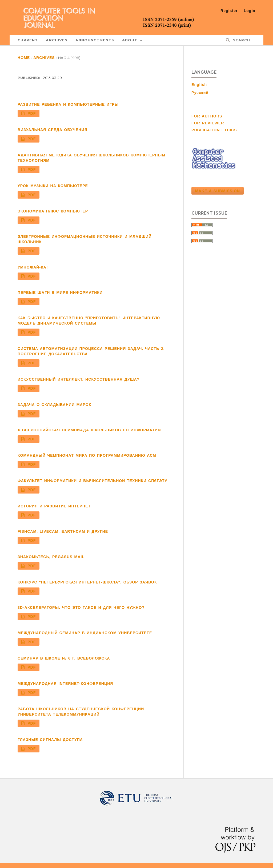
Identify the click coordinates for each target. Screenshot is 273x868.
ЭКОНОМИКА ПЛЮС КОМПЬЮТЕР (53, 211)
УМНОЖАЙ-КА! (33, 267)
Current (28, 40)
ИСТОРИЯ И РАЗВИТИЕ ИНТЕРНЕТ (54, 506)
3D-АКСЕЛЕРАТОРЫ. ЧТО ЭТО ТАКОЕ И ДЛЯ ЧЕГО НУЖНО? (81, 607)
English (199, 85)
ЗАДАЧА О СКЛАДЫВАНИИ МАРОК (54, 405)
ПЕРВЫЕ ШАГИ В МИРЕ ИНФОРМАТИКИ (60, 293)
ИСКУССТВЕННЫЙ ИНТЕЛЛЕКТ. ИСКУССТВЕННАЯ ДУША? (79, 379)
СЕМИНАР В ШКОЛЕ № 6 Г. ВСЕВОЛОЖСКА (64, 658)
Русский (200, 93)
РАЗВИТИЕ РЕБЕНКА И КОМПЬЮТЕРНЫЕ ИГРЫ (68, 104)
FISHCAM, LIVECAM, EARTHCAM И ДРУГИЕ (63, 531)
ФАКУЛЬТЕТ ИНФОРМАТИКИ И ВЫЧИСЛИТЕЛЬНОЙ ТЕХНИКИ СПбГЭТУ (92, 481)
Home (24, 58)
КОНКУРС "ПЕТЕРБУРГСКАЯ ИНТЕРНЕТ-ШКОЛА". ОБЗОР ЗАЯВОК (87, 582)
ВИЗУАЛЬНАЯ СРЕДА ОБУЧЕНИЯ (53, 130)
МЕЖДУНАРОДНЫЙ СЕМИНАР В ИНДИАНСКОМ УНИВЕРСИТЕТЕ (85, 633)
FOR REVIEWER (208, 123)
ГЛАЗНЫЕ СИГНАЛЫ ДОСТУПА (50, 740)
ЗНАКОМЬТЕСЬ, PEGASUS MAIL (51, 557)
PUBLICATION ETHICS (214, 130)
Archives (57, 40)
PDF (31, 113)
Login (250, 11)
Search (241, 40)
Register (229, 11)
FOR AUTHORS (207, 116)
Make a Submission (218, 191)
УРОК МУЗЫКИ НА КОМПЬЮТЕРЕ (53, 186)
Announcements (95, 40)
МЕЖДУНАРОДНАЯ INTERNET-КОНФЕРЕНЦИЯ (65, 684)
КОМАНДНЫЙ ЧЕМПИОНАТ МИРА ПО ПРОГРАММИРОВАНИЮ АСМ (87, 455)
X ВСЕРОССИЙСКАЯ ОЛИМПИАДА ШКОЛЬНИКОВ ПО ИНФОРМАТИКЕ (90, 430)
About (131, 40)
